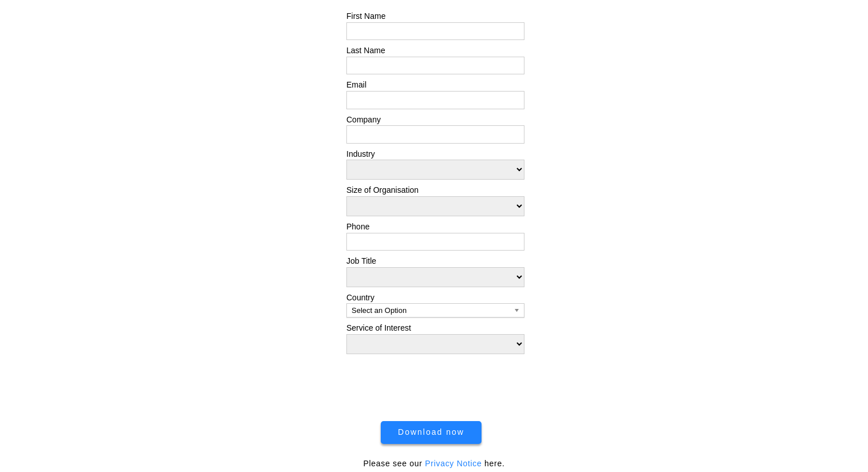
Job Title (361, 261)
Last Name (366, 50)
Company (364, 120)
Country (360, 298)
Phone (358, 227)
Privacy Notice (453, 463)
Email (356, 85)
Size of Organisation (382, 190)
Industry (361, 154)
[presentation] (435, 384)
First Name (366, 16)
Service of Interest (379, 328)
